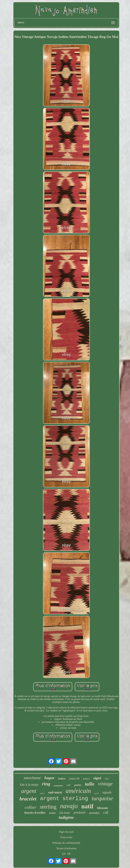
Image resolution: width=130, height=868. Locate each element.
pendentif (79, 813)
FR (69, 854)
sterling (48, 807)
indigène (66, 817)
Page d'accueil (66, 832)
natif (87, 806)
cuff (106, 812)
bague (50, 778)
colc (69, 785)
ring (46, 784)
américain (78, 791)
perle (97, 793)
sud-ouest (55, 792)
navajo (69, 806)
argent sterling (64, 799)
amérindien (94, 813)
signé (97, 778)
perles (78, 785)
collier (30, 807)
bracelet (28, 799)
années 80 (74, 779)
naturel (86, 779)
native (42, 793)
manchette (58, 786)
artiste (52, 813)
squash (107, 792)
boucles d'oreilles (35, 813)
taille (90, 784)
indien (62, 779)
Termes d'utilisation (66, 848)
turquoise (102, 798)
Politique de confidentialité (66, 843)
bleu (107, 779)
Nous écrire (66, 837)
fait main (65, 813)
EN (64, 854)
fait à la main (29, 785)
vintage (105, 784)
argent (29, 791)
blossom (103, 808)
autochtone (32, 778)
